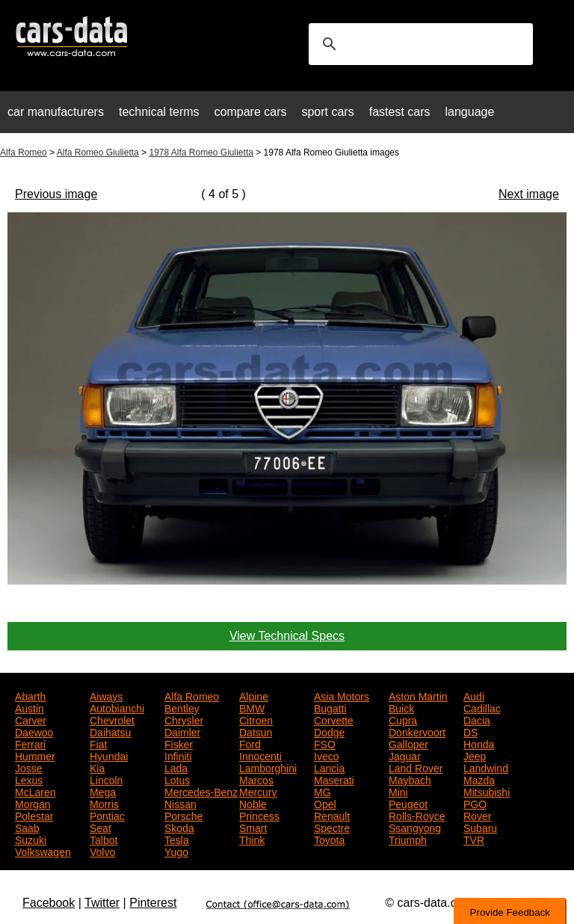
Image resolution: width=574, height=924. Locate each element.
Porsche (183, 815)
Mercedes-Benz (201, 791)
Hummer (35, 755)
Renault (332, 815)
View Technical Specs (287, 636)
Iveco (326, 755)
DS (470, 731)
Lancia (329, 767)
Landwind (486, 767)
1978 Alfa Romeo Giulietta (201, 153)
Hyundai (109, 755)
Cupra (403, 719)
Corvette (334, 719)
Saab (27, 827)
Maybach (410, 779)
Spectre (332, 827)
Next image (529, 194)
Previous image (56, 194)
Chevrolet (112, 719)
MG (323, 791)
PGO (475, 803)
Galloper (408, 743)
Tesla (177, 839)
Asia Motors (342, 695)
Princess (259, 815)
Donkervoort (417, 731)
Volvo (102, 851)
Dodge (329, 731)
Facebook (49, 903)
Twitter (102, 903)
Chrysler (184, 719)
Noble (253, 803)
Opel (325, 803)
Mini (398, 791)
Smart (253, 827)
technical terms (159, 112)
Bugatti (330, 707)
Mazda (479, 779)
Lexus (29, 779)
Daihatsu (110, 731)
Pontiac (107, 815)
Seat (101, 827)
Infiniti (178, 755)
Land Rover (416, 767)
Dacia (477, 719)
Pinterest (153, 903)
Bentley (182, 707)
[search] (419, 44)
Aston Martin (418, 695)
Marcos (256, 779)
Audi (474, 695)
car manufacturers (56, 112)
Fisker (179, 743)
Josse (29, 767)
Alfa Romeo (24, 153)
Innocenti (260, 755)
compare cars (251, 112)
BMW (252, 707)
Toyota (329, 839)
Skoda (179, 827)
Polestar (34, 815)
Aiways (106, 695)
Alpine (254, 695)
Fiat (98, 743)
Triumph (408, 839)
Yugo (176, 851)
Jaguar (405, 755)
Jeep (475, 755)
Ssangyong (415, 827)
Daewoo (34, 731)
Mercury (258, 791)
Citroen (256, 719)
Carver (31, 719)
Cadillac (482, 707)
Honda (479, 743)
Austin (30, 707)
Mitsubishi (487, 791)
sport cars (327, 112)
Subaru (480, 827)
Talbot (104, 839)
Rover (477, 815)
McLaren (35, 791)
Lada (176, 767)
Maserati (334, 779)
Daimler (182, 731)
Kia (97, 767)
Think (252, 839)
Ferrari (30, 743)
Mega (103, 791)
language (470, 112)
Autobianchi (117, 707)
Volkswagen (43, 851)
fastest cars (400, 112)
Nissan (180, 803)
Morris (104, 803)
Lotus (177, 779)
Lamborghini (268, 767)
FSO (325, 743)
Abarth (30, 695)
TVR (474, 839)
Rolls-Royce (417, 815)
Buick (401, 707)
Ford (250, 743)
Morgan (33, 803)
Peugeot (408, 803)
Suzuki (31, 839)
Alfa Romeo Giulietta (98, 153)
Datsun (256, 731)
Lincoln (106, 779)
